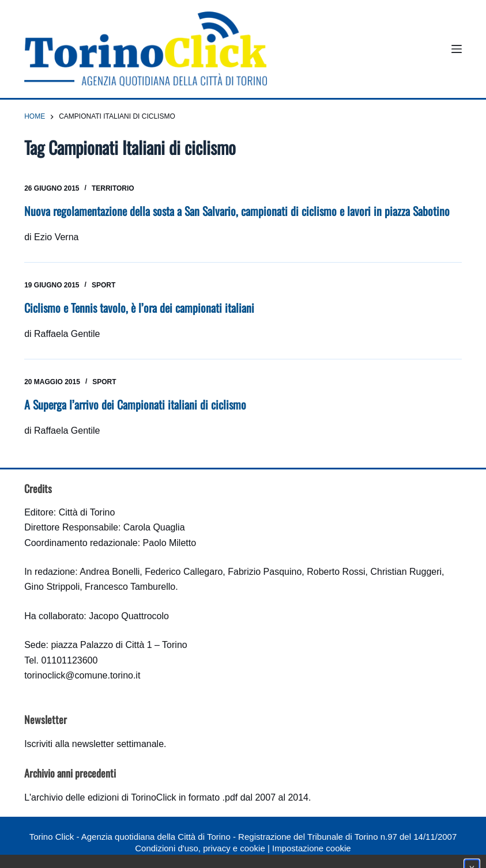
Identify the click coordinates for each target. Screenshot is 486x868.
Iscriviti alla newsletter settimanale (94, 744)
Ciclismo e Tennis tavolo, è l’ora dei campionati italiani (139, 308)
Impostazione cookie (312, 848)
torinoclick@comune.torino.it (82, 675)
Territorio (113, 188)
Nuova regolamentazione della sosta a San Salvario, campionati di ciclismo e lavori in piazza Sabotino (237, 211)
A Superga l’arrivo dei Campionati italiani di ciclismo (135, 404)
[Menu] (457, 49)
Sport (103, 285)
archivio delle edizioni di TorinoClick (103, 797)
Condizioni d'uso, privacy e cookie (200, 848)
